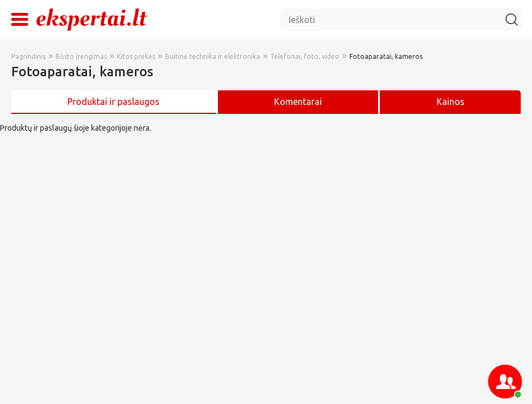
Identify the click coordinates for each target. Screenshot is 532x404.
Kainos (451, 102)
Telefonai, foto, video (305, 56)
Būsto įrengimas (81, 56)
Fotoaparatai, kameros (386, 56)
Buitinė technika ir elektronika (213, 56)
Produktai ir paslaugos (113, 102)
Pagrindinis (28, 56)
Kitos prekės (136, 56)
